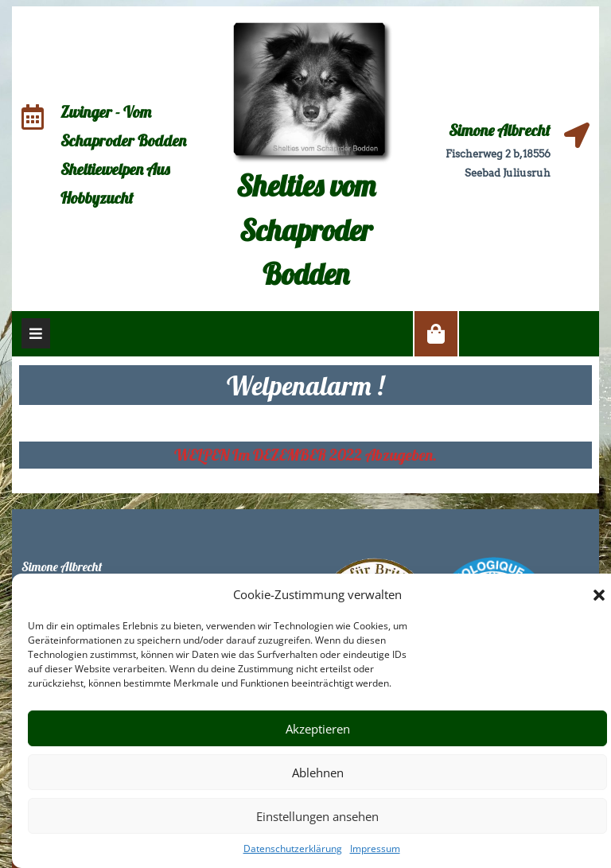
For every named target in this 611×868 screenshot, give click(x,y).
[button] (599, 594)
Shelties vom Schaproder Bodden (306, 230)
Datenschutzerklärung (293, 849)
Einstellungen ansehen (317, 816)
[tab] (36, 333)
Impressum (375, 849)
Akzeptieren (318, 729)
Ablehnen (318, 773)
